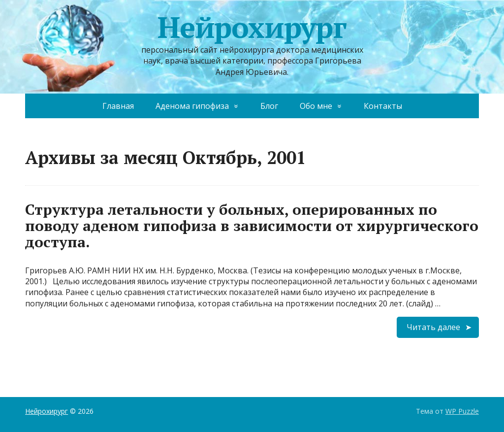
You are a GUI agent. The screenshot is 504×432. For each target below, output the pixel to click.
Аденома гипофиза (192, 106)
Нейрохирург (252, 27)
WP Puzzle (462, 411)
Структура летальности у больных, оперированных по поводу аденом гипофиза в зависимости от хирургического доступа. (252, 226)
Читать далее (433, 327)
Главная (118, 106)
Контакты (383, 106)
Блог (269, 106)
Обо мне (316, 106)
